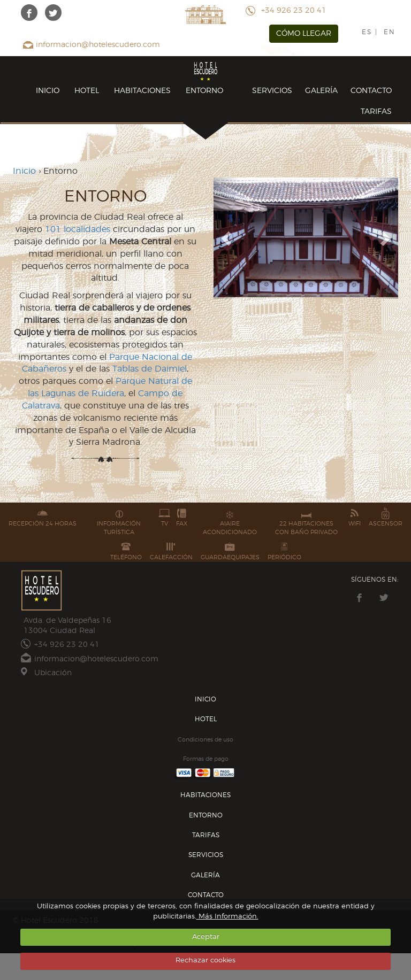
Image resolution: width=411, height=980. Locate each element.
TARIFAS (376, 112)
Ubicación (53, 673)
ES (367, 32)
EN (390, 32)
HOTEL (87, 91)
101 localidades (78, 229)
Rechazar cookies (205, 960)
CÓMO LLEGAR (304, 34)
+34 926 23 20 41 (294, 11)
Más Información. (227, 917)
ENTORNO (204, 91)
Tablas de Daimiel (150, 369)
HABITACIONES (142, 91)
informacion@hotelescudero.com (98, 45)
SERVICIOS (272, 91)
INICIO (48, 91)
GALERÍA (321, 91)
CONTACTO (371, 91)
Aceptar (206, 937)
